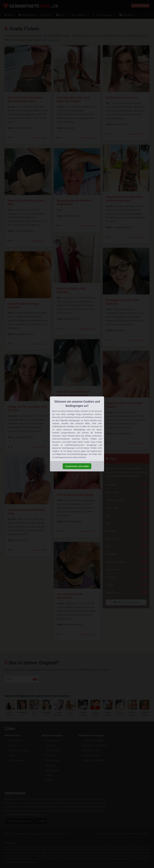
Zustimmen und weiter (77, 466)
